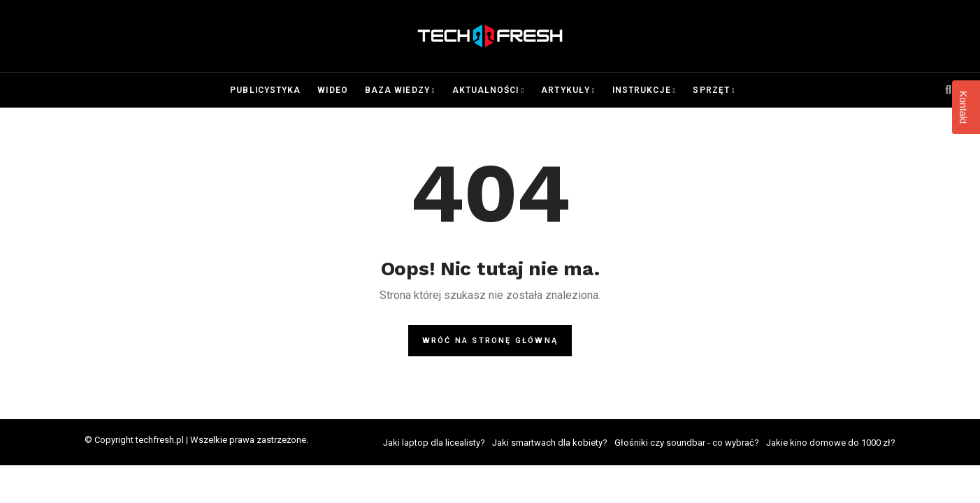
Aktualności (486, 90)
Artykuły (565, 90)
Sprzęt (711, 90)
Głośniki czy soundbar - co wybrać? (687, 443)
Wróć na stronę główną (490, 341)
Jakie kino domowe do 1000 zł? (831, 443)
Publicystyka (265, 90)
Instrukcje (642, 90)
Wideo (332, 90)
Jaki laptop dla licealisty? (434, 443)
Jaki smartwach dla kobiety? (550, 443)
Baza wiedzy (397, 90)
